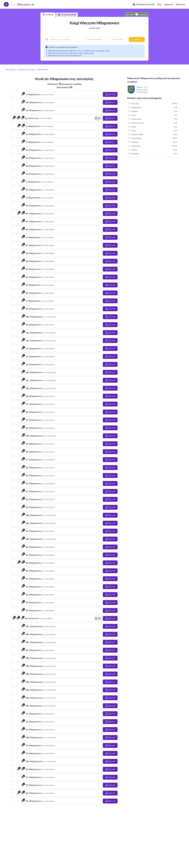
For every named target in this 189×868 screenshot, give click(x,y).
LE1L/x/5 (110, 277)
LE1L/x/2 (110, 356)
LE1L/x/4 (110, 150)
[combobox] (65, 39)
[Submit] (47, 39)
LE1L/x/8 (110, 206)
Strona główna (11, 69)
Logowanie (169, 4)
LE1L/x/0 (110, 94)
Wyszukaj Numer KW (144, 4)
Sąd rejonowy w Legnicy (27, 69)
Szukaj (137, 39)
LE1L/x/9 (110, 412)
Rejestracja (181, 4)
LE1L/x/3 (110, 158)
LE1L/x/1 (110, 166)
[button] (110, 94)
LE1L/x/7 (110, 118)
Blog (159, 4)
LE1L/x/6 (110, 102)
